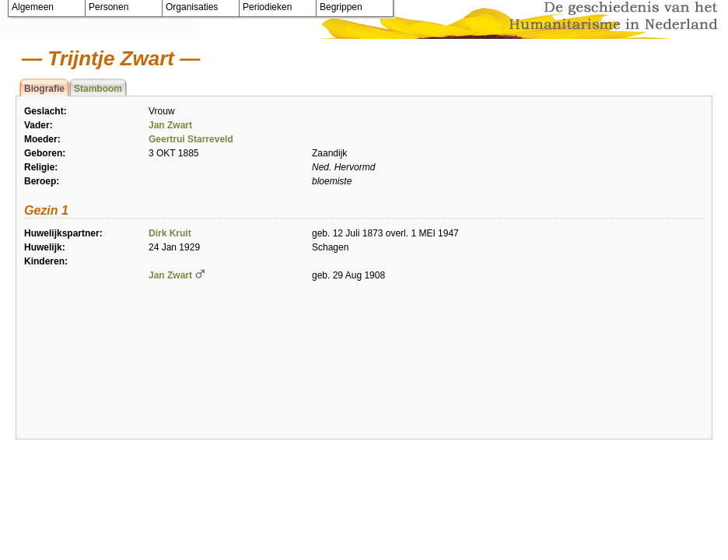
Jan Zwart (170, 125)
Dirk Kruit (170, 233)
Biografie (44, 89)
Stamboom (98, 89)
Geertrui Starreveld (191, 139)
